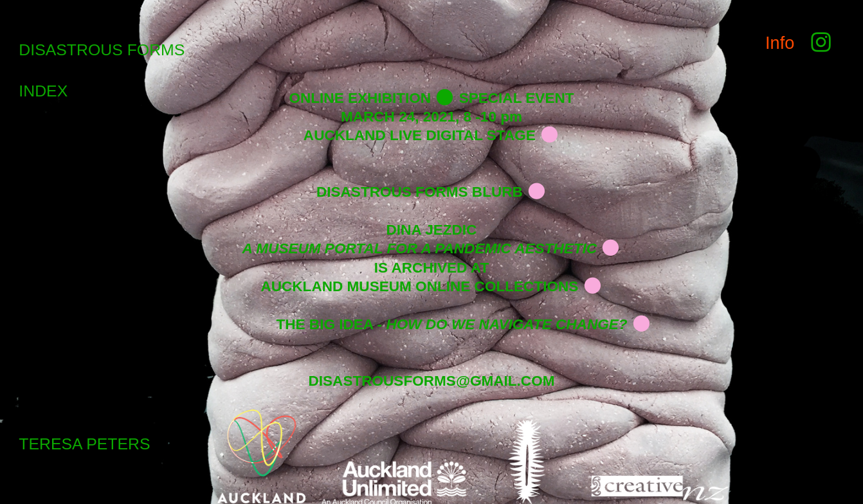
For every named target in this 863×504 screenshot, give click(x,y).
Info (780, 43)
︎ (550, 135)
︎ (818, 43)
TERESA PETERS (84, 444)
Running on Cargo (849, 434)
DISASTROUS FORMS (102, 50)
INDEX (43, 91)
